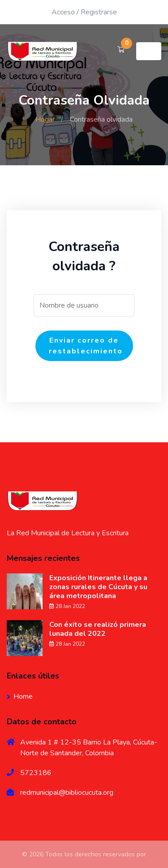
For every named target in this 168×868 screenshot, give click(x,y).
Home (23, 696)
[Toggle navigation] (149, 51)
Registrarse (99, 12)
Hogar (45, 119)
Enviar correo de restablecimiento (86, 346)
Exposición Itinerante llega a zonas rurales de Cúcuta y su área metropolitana (98, 587)
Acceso (63, 12)
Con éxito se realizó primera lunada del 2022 (98, 629)
